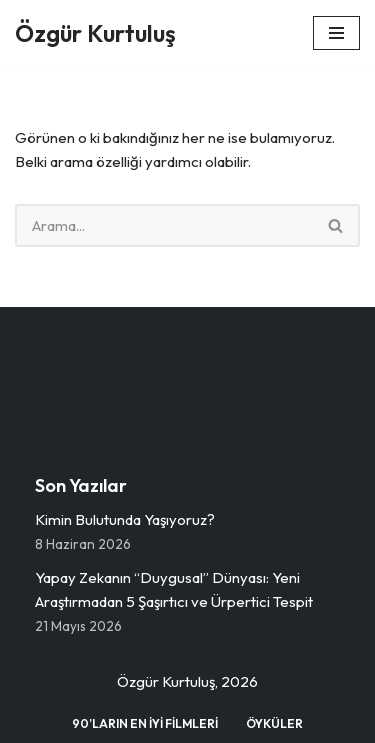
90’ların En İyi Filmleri (145, 723)
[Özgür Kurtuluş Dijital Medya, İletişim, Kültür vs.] (95, 33)
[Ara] (164, 225)
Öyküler (274, 723)
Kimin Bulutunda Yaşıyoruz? (125, 519)
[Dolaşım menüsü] (336, 33)
